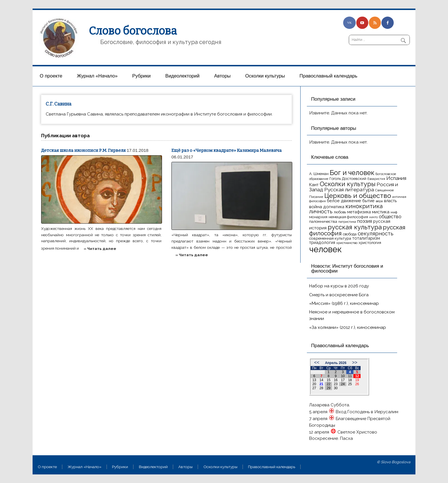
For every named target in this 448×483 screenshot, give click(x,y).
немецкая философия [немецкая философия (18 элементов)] (348, 217)
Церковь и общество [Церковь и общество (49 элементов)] (358, 195)
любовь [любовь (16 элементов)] (340, 212)
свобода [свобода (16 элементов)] (350, 234)
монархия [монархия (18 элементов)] (318, 217)
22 (328, 384)
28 (321, 388)
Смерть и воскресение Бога (339, 295)
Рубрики (142, 76)
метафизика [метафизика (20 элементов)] (359, 212)
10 (343, 376)
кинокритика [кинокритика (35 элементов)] (364, 206)
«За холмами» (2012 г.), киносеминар (348, 327)
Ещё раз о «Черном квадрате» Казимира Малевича (227, 150)
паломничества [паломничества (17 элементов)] (323, 221)
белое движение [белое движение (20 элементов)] (344, 201)
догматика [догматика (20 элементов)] (334, 207)
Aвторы (222, 76)
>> (355, 362)
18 (350, 380)
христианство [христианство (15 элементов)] (347, 243)
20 (314, 384)
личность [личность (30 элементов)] (321, 211)
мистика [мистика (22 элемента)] (381, 212)
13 (314, 380)
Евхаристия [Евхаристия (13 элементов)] (376, 179)
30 (336, 388)
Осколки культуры (265, 76)
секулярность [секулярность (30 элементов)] (376, 233)
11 (350, 376)
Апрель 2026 (336, 363)
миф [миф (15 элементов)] (394, 212)
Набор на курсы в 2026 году (339, 286)
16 (336, 380)
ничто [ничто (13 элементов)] (373, 217)
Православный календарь (328, 76)
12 (357, 376)
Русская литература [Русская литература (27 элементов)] (349, 190)
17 (343, 380)
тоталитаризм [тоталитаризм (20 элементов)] (366, 238)
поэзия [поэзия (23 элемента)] (365, 221)
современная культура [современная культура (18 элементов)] (330, 238)
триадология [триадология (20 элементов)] (322, 242)
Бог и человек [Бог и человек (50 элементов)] (352, 173)
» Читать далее (100, 249)
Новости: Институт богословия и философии (347, 269)
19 (357, 380)
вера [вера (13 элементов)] (379, 201)
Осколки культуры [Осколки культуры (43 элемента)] (348, 184)
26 (357, 384)
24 (343, 384)
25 (350, 384)
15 (328, 380)
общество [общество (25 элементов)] (390, 216)
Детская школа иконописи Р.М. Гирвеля (83, 150)
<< (317, 362)
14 (321, 380)
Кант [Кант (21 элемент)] (314, 185)
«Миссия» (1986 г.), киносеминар (344, 303)
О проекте (51, 76)
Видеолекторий (183, 76)
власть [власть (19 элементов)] (390, 201)
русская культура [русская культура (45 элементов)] (355, 227)
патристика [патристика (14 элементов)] (347, 222)
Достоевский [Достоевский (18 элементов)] (354, 178)
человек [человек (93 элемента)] (325, 249)
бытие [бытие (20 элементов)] (368, 201)
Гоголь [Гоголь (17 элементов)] (335, 179)
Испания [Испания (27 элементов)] (396, 178)
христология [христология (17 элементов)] (370, 243)
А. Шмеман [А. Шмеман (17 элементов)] (319, 174)
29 (328, 388)
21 (321, 384)
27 (314, 388)
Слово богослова (133, 31)
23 (336, 384)
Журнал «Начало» (97, 76)
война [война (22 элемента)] (316, 207)
